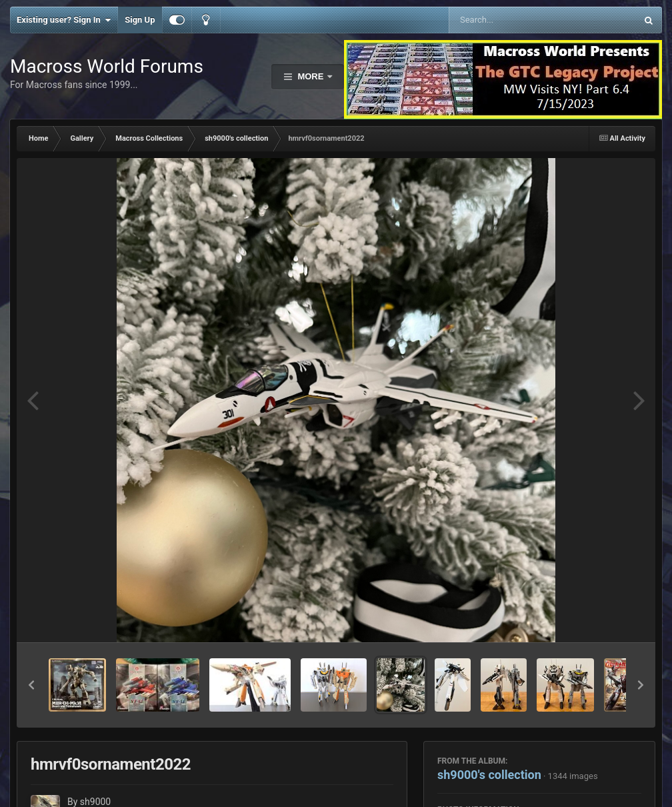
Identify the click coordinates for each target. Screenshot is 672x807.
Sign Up (140, 20)
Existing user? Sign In (64, 20)
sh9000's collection (489, 775)
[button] (31, 685)
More (311, 76)
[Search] (509, 20)
